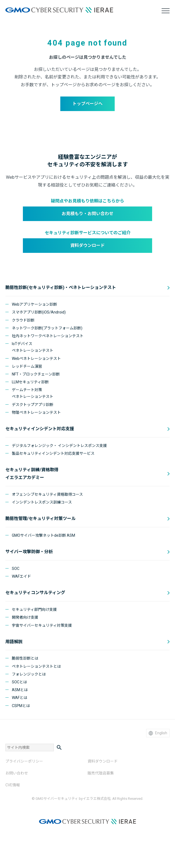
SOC (16, 569)
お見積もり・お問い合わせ (87, 214)
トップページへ (87, 104)
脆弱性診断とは (25, 658)
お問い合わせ (17, 773)
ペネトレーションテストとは (36, 666)
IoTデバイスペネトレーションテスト (33, 347)
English (158, 733)
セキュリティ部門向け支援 (34, 609)
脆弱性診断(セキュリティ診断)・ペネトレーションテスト (61, 287)
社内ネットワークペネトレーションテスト (48, 336)
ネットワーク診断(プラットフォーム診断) (47, 328)
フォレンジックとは (29, 674)
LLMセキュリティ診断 (30, 382)
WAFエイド (21, 576)
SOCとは (19, 682)
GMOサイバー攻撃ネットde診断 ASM (43, 535)
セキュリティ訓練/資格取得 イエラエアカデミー (32, 474)
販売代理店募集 (101, 773)
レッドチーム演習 (27, 366)
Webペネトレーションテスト (36, 359)
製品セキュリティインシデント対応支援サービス (53, 453)
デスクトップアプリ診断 (33, 405)
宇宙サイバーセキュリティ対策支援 (42, 625)
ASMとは (20, 690)
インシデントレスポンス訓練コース (42, 502)
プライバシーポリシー (24, 761)
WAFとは (20, 698)
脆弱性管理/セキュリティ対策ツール (41, 519)
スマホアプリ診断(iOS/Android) (39, 312)
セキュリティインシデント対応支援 (40, 429)
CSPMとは (21, 706)
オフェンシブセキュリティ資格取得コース (47, 494)
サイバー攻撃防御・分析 (29, 552)
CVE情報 (13, 785)
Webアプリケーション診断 (34, 304)
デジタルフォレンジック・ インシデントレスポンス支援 (59, 446)
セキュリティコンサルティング (35, 593)
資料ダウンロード (87, 245)
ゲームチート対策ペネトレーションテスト (33, 393)
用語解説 (14, 642)
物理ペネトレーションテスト (36, 412)
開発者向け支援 (25, 617)
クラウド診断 (23, 320)
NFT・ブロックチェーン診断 (36, 374)
